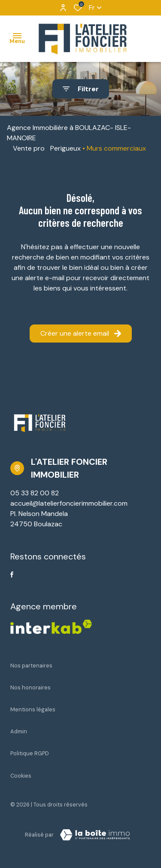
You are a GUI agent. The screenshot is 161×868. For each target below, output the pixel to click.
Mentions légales (33, 709)
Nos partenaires (31, 666)
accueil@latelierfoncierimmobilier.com (69, 503)
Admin (19, 731)
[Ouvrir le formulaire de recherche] (81, 89)
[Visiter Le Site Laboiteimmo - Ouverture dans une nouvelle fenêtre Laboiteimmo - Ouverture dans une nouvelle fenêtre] (95, 835)
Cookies (21, 776)
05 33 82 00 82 (35, 493)
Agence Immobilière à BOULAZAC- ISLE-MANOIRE (69, 133)
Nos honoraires (30, 687)
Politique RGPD (30, 753)
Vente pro (29, 148)
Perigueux (65, 148)
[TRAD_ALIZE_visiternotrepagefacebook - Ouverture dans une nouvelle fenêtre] (12, 575)
